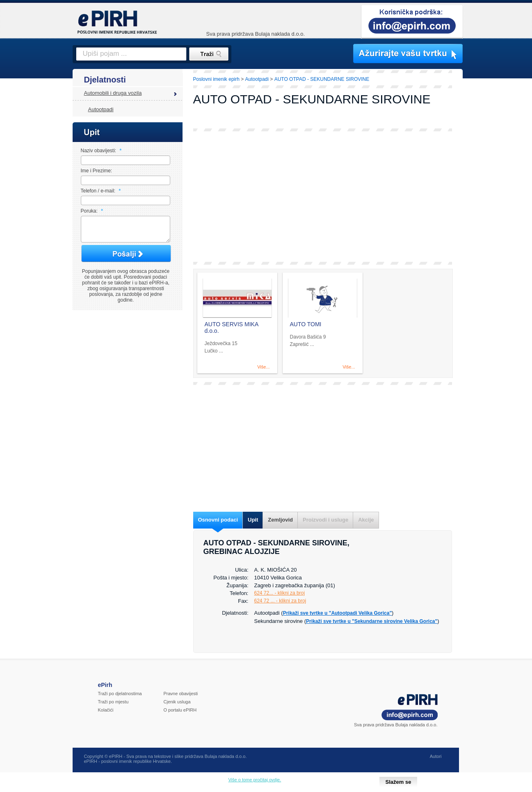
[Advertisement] (323, 197)
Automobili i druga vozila (113, 93)
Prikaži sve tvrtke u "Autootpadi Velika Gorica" (337, 613)
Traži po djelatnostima (120, 694)
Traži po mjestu (113, 702)
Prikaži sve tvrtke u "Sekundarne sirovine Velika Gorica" (372, 621)
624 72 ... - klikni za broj (280, 601)
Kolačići (106, 710)
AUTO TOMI (306, 324)
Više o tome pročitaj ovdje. (255, 780)
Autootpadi (101, 109)
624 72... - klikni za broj (280, 593)
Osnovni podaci (218, 520)
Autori (436, 756)
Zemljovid (280, 520)
